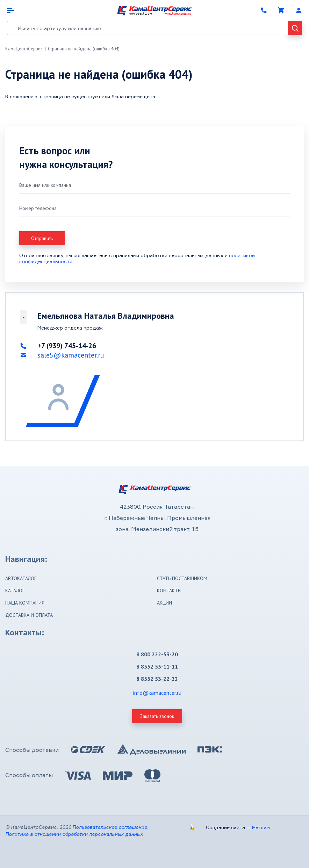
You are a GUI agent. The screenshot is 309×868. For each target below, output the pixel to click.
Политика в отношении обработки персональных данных (74, 834)
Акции (164, 603)
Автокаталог (21, 578)
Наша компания (25, 603)
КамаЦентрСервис (24, 49)
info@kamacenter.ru (157, 693)
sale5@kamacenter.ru (71, 355)
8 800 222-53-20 (157, 654)
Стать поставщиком (182, 578)
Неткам (261, 827)
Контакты (169, 591)
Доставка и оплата (29, 615)
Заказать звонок (157, 716)
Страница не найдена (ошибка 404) (84, 49)
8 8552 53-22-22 (157, 679)
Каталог (15, 591)
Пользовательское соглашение (110, 827)
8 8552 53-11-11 (157, 666)
